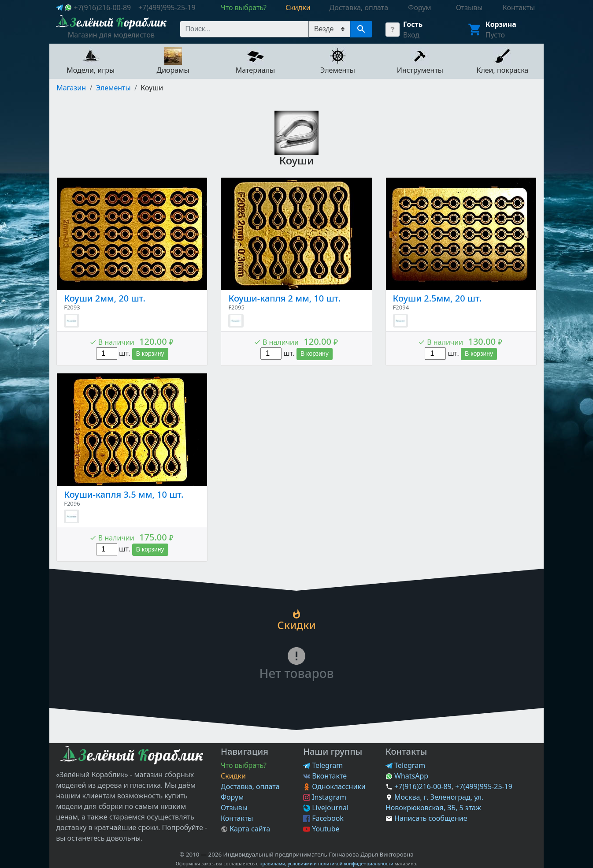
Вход (411, 35)
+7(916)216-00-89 (102, 7)
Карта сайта (245, 829)
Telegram (323, 765)
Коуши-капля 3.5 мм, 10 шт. (124, 494)
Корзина (501, 24)
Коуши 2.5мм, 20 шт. (437, 298)
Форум (232, 797)
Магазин (71, 88)
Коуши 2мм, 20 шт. (105, 298)
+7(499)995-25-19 (167, 7)
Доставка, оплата (250, 786)
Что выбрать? (244, 765)
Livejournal (326, 808)
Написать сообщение (431, 818)
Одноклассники (334, 786)
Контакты (237, 818)
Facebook (323, 818)
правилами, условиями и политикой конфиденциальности (326, 864)
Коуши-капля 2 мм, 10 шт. (284, 298)
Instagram (325, 797)
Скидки (233, 776)
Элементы (113, 88)
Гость (413, 24)
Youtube (321, 829)
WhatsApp (407, 776)
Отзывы (234, 808)
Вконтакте (325, 776)
